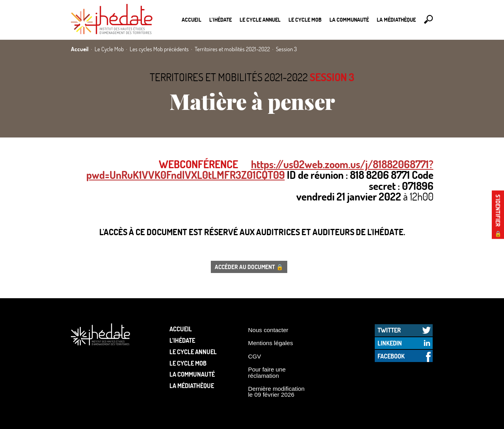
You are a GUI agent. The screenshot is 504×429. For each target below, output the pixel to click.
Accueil (192, 19)
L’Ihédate (220, 19)
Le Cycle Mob (305, 19)
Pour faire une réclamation (267, 372)
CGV (255, 356)
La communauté (349, 19)
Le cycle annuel (260, 19)
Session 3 (332, 77)
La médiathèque (396, 19)
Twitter (389, 330)
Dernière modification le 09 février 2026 (277, 392)
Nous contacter (268, 330)
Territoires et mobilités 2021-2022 (229, 77)
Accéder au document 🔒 (249, 267)
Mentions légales (271, 343)
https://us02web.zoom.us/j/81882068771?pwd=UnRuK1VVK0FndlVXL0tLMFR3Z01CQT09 (260, 169)
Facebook (391, 356)
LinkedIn (390, 343)
